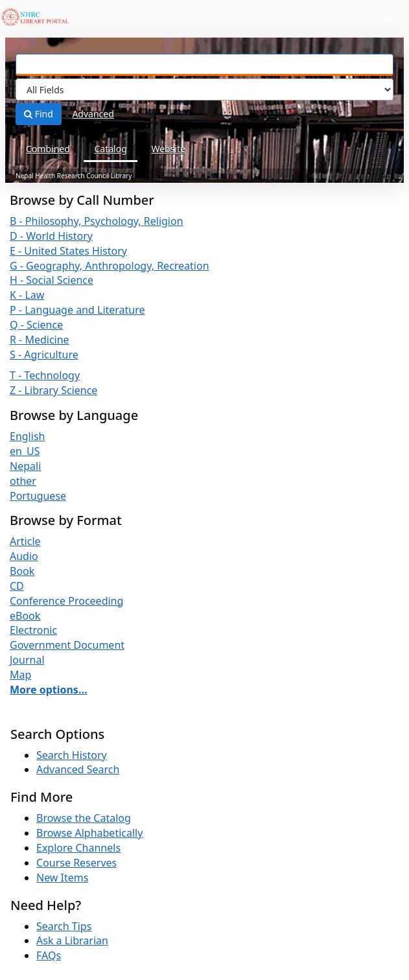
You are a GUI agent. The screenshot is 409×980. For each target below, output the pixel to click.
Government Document (67, 645)
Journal (27, 660)
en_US (25, 451)
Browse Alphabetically (89, 833)
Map (20, 675)
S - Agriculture (44, 355)
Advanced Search (78, 769)
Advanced (93, 114)
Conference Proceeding (66, 601)
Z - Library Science (53, 390)
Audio (24, 556)
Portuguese (38, 496)
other (23, 481)
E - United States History (68, 251)
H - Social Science (52, 280)
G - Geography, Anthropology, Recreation (110, 266)
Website (168, 149)
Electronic (33, 630)
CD (17, 586)
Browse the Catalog (84, 818)
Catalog (110, 149)
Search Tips (64, 926)
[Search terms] (204, 65)
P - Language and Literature (77, 310)
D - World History (51, 236)
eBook (25, 616)
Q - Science (36, 325)
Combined (48, 149)
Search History (72, 755)
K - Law (27, 295)
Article (25, 541)
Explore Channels (78, 848)
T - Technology (45, 375)
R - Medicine (40, 340)
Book (22, 571)
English (27, 436)
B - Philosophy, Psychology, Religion (97, 221)
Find (39, 114)
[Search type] (204, 89)
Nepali (25, 466)
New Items (62, 878)
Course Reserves (76, 863)
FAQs (49, 955)
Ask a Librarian (72, 940)
